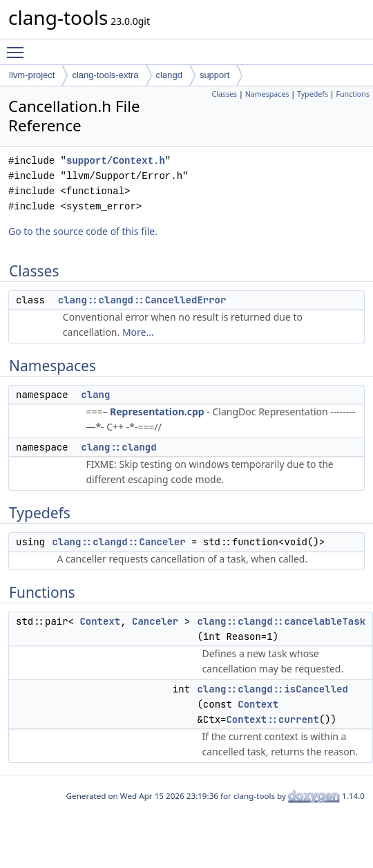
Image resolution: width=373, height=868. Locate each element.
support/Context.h (116, 161)
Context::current (272, 719)
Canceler (155, 621)
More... (138, 332)
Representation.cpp (157, 412)
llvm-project (32, 75)
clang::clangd (118, 447)
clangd (169, 75)
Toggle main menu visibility (19, 46)
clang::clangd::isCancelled (272, 689)
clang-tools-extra (105, 75)
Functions (353, 94)
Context (100, 621)
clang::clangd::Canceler (118, 542)
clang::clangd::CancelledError (142, 300)
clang (95, 395)
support (214, 75)
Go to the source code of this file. (83, 231)
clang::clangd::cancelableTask (281, 621)
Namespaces (267, 94)
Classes (224, 94)
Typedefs (313, 94)
